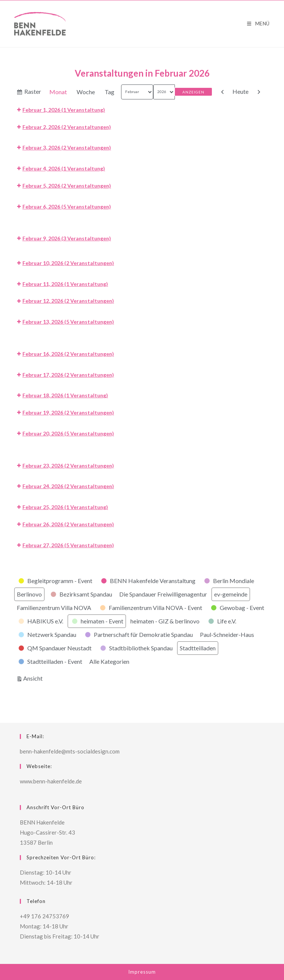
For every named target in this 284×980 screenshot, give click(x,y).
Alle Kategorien (109, 661)
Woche (86, 92)
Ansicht (34, 677)
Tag (109, 92)
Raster (33, 93)
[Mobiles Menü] (258, 24)
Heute (240, 91)
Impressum (142, 972)
